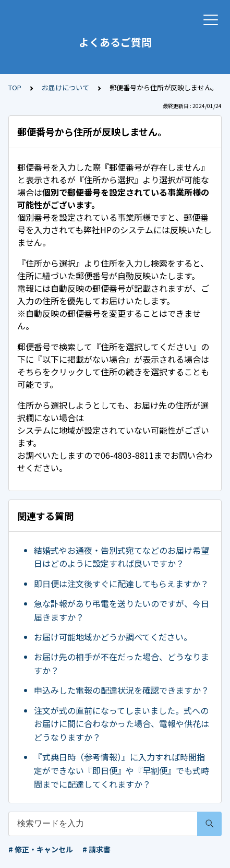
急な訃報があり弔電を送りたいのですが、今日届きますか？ (122, 610)
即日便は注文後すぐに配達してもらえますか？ (121, 584)
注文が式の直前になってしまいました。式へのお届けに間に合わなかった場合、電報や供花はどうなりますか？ (122, 724)
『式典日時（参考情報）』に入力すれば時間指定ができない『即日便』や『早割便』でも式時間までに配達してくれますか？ (122, 770)
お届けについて (65, 87)
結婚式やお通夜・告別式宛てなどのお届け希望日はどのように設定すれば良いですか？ (122, 557)
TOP (15, 87)
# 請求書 (96, 849)
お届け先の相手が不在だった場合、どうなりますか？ (122, 663)
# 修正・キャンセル (41, 849)
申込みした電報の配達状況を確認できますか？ (122, 690)
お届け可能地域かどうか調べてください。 (113, 637)
